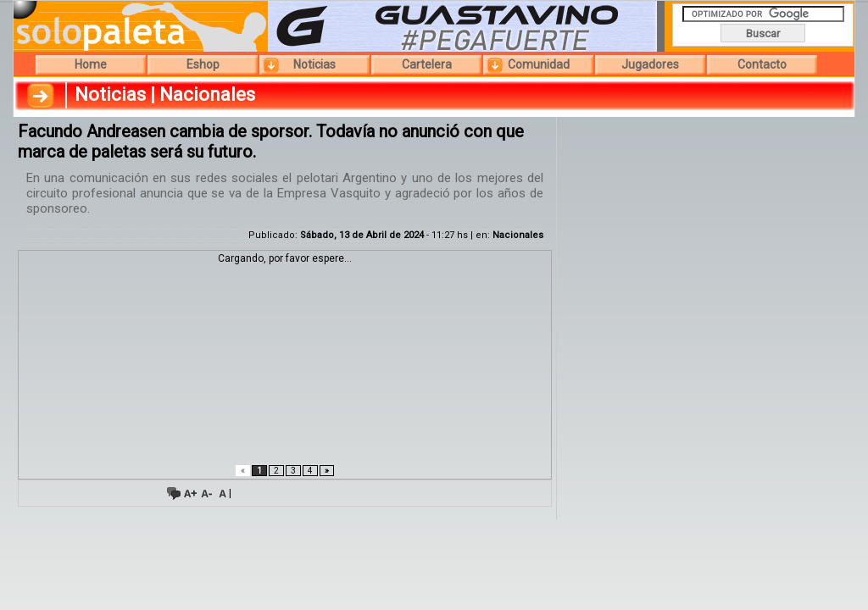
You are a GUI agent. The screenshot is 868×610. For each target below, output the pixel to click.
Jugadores (650, 64)
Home (91, 64)
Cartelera (427, 64)
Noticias (314, 64)
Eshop (203, 64)
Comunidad (539, 64)
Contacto (762, 64)
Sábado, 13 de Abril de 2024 (362, 235)
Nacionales (518, 235)
